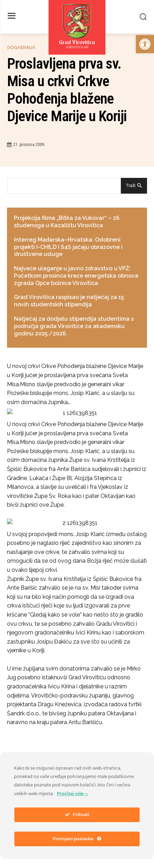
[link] (145, 44)
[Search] (134, 186)
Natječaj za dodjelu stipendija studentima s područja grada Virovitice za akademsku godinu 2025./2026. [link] (74, 326)
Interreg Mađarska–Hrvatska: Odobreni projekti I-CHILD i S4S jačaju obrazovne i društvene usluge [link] (68, 247)
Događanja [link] (21, 47)
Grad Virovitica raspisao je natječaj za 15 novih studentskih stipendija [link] (69, 301)
